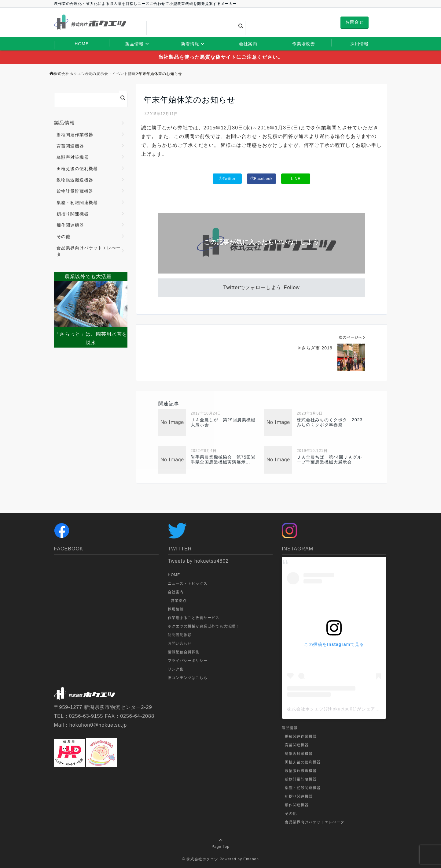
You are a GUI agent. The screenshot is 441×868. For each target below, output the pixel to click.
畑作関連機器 (70, 225)
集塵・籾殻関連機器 (77, 203)
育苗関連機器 (70, 146)
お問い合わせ (180, 643)
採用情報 (359, 44)
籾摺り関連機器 (73, 214)
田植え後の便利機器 (77, 169)
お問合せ (355, 22)
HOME (82, 44)
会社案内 (248, 44)
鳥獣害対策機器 (73, 157)
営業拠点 (179, 601)
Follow (292, 287)
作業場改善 (304, 44)
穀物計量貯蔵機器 (75, 191)
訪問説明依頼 (180, 635)
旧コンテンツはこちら (188, 678)
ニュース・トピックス (188, 583)
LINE (296, 179)
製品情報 (134, 44)
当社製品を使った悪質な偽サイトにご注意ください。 (221, 57)
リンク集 (176, 669)
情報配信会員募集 (184, 652)
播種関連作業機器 (75, 135)
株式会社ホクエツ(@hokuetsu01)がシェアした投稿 (340, 709)
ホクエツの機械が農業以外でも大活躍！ (204, 626)
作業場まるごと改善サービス (194, 618)
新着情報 (190, 44)
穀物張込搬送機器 (75, 180)
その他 (63, 237)
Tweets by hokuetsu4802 (198, 561)
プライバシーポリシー (188, 661)
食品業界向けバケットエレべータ (89, 251)
